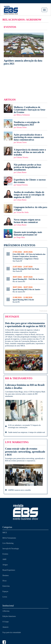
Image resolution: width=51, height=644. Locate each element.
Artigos (5, 565)
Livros (5, 597)
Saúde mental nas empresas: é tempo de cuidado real (25, 433)
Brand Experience (9, 570)
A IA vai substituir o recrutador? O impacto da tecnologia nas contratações (23, 426)
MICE (5, 533)
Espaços (5, 591)
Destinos (6, 575)
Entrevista (6, 586)
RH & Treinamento (9, 538)
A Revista (6, 611)
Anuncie (5, 627)
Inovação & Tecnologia (11, 549)
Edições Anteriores (9, 616)
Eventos (5, 554)
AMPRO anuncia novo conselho (18, 490)
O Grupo (6, 622)
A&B (4, 559)
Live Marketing (8, 543)
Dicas (4, 581)
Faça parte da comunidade (12, 632)
